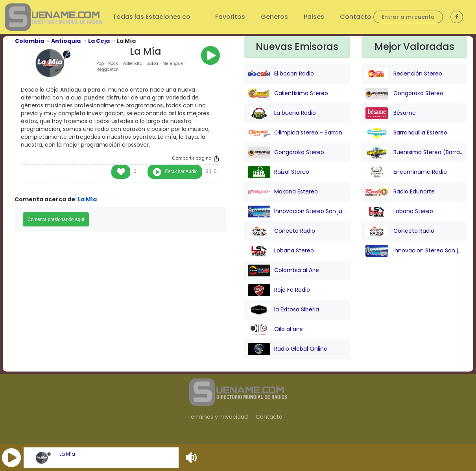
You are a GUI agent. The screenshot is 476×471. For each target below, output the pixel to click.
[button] (11, 458)
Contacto (356, 17)
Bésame (391, 113)
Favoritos (230, 17)
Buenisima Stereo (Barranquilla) (414, 153)
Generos (274, 17)
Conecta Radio (281, 231)
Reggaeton (108, 69)
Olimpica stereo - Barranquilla (297, 133)
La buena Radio (282, 113)
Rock (113, 63)
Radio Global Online (288, 349)
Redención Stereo (404, 74)
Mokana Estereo (283, 192)
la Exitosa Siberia (283, 310)
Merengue (173, 63)
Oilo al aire (275, 329)
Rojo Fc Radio (279, 290)
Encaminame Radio (406, 172)
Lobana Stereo (281, 251)
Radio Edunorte (400, 192)
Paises (314, 17)
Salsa (152, 63)
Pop (100, 63)
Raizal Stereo (279, 172)
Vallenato (132, 63)
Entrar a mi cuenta (408, 17)
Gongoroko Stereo (286, 153)
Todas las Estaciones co (152, 17)
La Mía (67, 454)
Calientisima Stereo (288, 94)
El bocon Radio (281, 74)
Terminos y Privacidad (218, 417)
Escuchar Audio (181, 171)
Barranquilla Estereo (406, 133)
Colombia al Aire (283, 270)
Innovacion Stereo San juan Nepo (297, 212)
